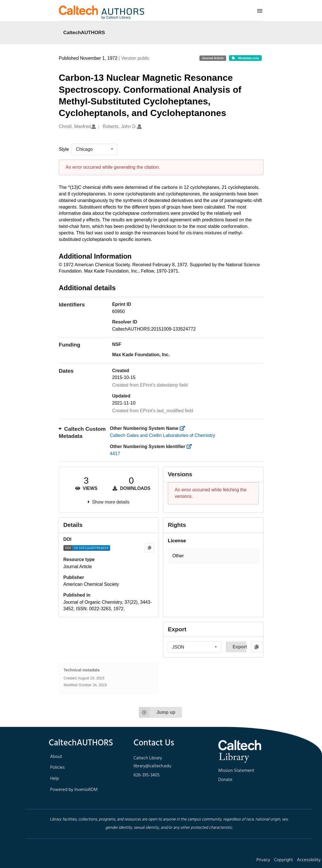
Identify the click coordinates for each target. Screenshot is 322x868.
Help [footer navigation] (54, 779)
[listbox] (94, 149)
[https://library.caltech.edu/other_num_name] (184, 428)
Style (64, 149)
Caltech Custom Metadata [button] (82, 432)
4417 (115, 454)
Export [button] (240, 647)
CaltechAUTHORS (84, 32)
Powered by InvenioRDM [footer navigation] (74, 790)
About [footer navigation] (56, 757)
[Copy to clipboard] (149, 548)
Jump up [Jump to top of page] (157, 712)
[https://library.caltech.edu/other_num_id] (191, 447)
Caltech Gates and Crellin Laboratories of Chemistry (162, 435)
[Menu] (260, 11)
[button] (213, 556)
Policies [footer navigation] (57, 768)
